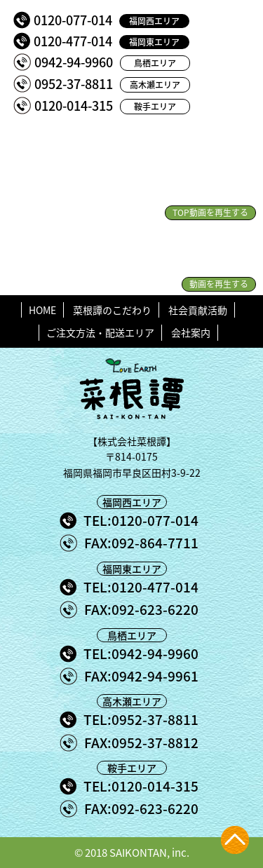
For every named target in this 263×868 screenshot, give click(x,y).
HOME (42, 310)
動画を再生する (219, 284)
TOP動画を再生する (210, 212)
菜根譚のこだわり (112, 310)
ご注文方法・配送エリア (100, 332)
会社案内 (191, 332)
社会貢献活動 (198, 310)
